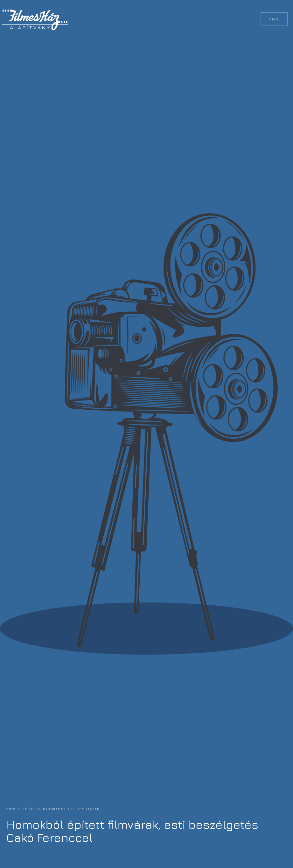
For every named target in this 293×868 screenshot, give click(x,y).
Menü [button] (274, 19)
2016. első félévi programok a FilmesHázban (53, 809)
